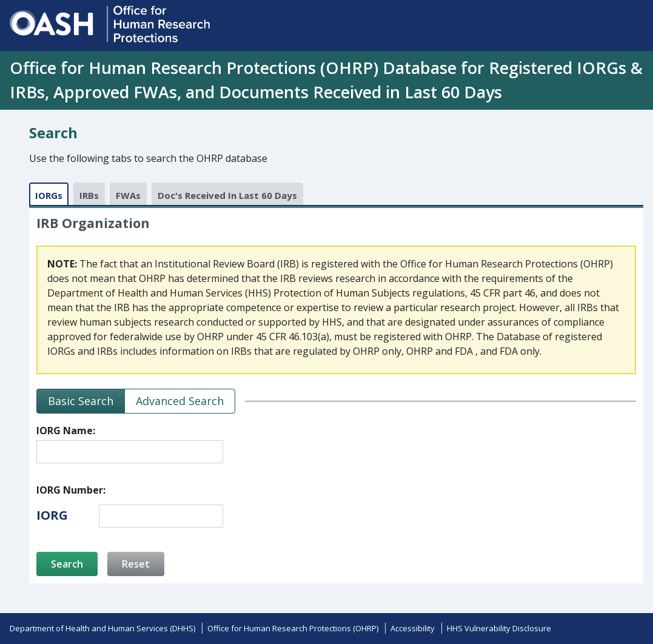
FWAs (128, 195)
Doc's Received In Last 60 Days (227, 195)
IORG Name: (66, 431)
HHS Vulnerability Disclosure (499, 628)
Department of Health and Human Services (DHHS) (102, 628)
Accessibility (413, 628)
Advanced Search (180, 401)
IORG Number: (71, 490)
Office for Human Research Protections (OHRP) (293, 628)
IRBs (89, 195)
